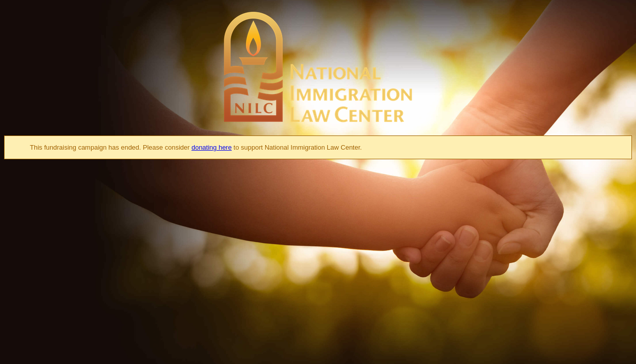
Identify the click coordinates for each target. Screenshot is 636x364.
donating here (211, 147)
